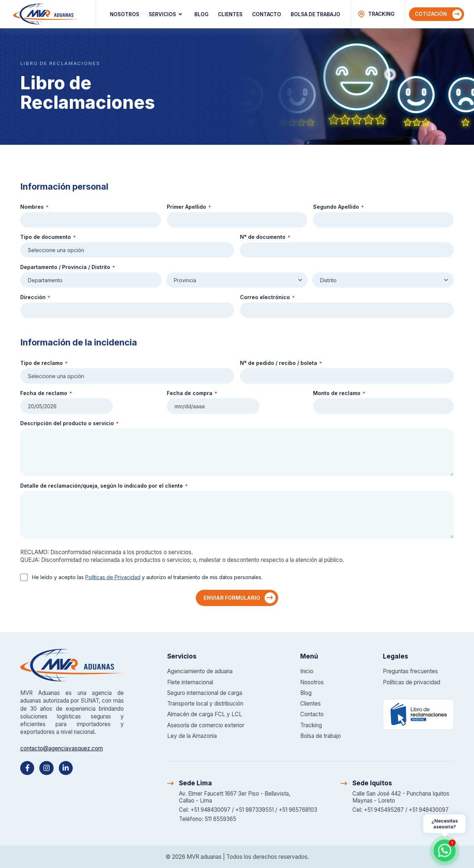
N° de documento (265, 237)
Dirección (35, 297)
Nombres (34, 207)
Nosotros (125, 14)
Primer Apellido (189, 207)
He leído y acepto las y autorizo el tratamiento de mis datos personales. (147, 577)
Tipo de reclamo (44, 363)
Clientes (230, 14)
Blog (201, 14)
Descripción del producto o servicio (69, 423)
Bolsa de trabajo (315, 14)
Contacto (267, 14)
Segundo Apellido (338, 207)
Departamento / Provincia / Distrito (68, 267)
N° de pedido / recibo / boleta (281, 363)
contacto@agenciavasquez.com (62, 748)
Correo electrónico (267, 297)
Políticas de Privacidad (113, 577)
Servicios (167, 14)
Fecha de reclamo (46, 393)
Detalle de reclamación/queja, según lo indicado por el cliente (104, 486)
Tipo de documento (48, 237)
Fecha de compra (192, 393)
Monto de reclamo (339, 393)
